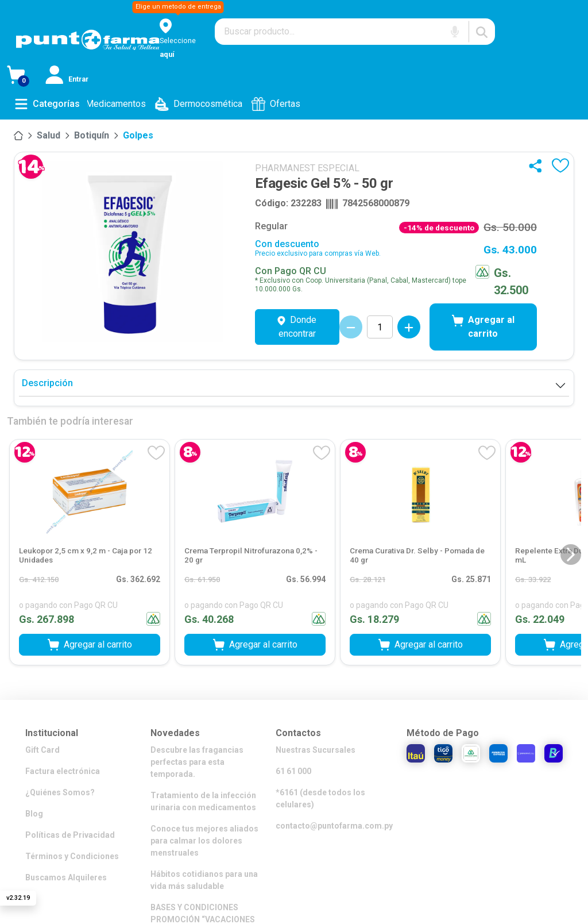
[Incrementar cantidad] (409, 327)
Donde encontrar (297, 327)
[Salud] (49, 136)
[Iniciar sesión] (68, 77)
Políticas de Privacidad (70, 835)
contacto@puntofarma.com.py (334, 826)
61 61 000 (293, 771)
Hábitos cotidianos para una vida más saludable (204, 880)
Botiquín (92, 135)
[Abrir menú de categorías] (47, 104)
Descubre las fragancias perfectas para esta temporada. (197, 762)
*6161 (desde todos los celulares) (320, 798)
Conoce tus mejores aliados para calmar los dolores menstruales (204, 841)
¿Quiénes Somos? (60, 792)
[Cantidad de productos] (380, 327)
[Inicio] (18, 136)
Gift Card (42, 750)
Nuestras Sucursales (316, 750)
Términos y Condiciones (72, 856)
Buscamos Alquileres (66, 877)
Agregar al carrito (483, 327)
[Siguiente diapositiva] (571, 555)
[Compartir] (538, 165)
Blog (34, 814)
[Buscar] (482, 32)
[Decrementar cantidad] (351, 327)
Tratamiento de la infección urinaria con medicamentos (203, 801)
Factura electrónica (63, 771)
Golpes (138, 135)
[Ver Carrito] (26, 77)
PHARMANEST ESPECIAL (307, 168)
